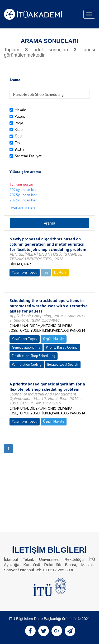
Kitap (19, 130)
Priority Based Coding (62, 347)
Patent (20, 116)
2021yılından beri (23, 200)
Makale (20, 110)
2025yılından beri (23, 195)
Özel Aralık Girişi (23, 208)
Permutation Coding (27, 365)
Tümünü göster (21, 184)
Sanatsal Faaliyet (28, 156)
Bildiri (19, 149)
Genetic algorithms (26, 347)
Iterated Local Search (63, 365)
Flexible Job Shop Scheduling (34, 356)
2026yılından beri (23, 190)
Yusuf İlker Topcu (25, 272)
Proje (19, 123)
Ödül (19, 136)
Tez (18, 143)
